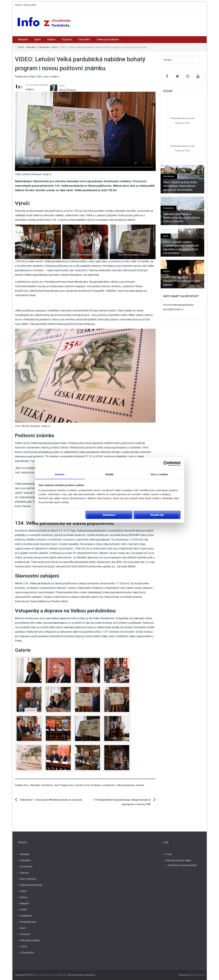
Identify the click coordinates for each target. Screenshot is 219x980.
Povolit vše (157, 515)
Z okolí (23, 946)
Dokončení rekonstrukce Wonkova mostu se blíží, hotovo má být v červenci (181, 218)
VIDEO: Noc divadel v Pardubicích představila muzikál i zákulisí (182, 281)
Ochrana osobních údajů (178, 860)
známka (140, 785)
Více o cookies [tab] (159, 474)
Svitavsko (25, 934)
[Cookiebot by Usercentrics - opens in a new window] (166, 463)
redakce (55, 77)
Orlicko (23, 910)
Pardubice (96, 785)
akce (72, 785)
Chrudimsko (169, 176)
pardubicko (109, 785)
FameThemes (197, 975)
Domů (21, 47)
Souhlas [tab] (60, 474)
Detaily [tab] (110, 474)
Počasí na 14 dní (182, 123)
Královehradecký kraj (31, 885)
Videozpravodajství (108, 39)
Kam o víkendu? (28, 879)
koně (87, 785)
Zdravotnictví (27, 953)
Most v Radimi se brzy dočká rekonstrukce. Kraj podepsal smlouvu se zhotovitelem (180, 186)
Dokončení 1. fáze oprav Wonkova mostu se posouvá (51, 800)
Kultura (51, 39)
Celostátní (84, 39)
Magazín (24, 903)
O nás (169, 854)
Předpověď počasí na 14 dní (182, 118)
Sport (38, 39)
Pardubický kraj (28, 922)
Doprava (67, 39)
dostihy (79, 785)
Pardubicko (44, 47)
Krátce (23, 891)
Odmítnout (109, 515)
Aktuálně (23, 39)
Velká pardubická (125, 785)
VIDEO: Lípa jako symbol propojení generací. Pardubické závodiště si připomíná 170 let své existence (181, 247)
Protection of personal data (182, 865)
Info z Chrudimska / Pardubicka (50, 975)
